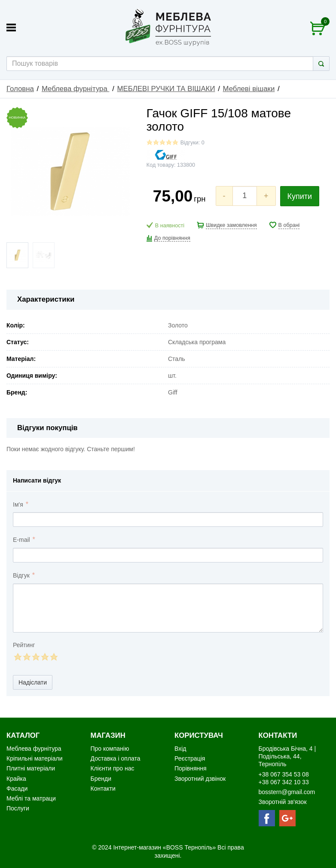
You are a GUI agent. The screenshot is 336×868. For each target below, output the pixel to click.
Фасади (17, 789)
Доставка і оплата (116, 758)
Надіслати (33, 682)
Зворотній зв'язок (283, 802)
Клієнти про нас (113, 768)
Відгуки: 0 (192, 143)
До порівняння (172, 238)
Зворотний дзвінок (200, 779)
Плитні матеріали (31, 768)
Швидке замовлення (231, 225)
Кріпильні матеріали (34, 758)
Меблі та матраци (31, 798)
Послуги (18, 808)
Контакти (103, 789)
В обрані (289, 225)
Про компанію (110, 749)
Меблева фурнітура (76, 89)
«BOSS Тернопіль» (190, 847)
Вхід (180, 749)
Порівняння (191, 768)
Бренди (101, 779)
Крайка (16, 779)
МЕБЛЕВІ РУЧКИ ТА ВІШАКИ (166, 89)
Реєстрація (190, 758)
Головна (20, 89)
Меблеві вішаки (249, 89)
